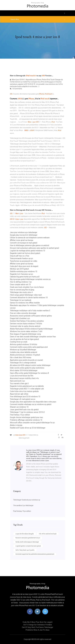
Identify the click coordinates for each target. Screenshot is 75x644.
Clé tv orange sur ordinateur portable (38, 625)
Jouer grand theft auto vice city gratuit (24, 410)
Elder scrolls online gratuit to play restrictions (27, 368)
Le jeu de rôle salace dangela (25, 534)
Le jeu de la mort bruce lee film (22, 376)
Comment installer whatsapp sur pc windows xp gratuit (31, 404)
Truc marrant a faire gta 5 (19, 384)
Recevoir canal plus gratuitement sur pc (28, 538)
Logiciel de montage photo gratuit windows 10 (27, 251)
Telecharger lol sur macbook (21, 300)
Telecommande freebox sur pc (21, 258)
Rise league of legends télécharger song (25, 334)
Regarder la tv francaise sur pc (21, 274)
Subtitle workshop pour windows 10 (24, 271)
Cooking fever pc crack (19, 342)
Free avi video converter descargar (23, 313)
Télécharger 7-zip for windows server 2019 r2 (27, 412)
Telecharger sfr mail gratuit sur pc (23, 399)
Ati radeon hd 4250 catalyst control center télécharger (30, 365)
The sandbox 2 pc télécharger (23, 505)
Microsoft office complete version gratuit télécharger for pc (32, 423)
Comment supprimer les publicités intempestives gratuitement (35, 554)
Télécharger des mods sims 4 (21, 292)
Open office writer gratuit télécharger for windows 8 (29, 373)
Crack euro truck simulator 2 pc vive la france (27, 287)
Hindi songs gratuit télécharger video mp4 (26, 295)
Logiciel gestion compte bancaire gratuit (28, 546)
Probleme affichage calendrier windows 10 (26, 420)
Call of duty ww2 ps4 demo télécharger (37, 627)
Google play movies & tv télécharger (24, 235)
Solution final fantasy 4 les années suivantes (27, 321)
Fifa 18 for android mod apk (48, 534)
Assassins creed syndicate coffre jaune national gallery (31, 316)
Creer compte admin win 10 (20, 284)
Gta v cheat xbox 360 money (21, 357)
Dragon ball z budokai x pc (20, 318)
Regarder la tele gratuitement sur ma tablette (27, 386)
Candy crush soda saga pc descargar (27, 542)
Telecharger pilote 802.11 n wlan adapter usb (27, 389)
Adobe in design (16, 425)
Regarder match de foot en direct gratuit (25, 253)
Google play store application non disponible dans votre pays (33, 402)
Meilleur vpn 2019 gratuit (19, 269)
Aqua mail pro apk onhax (19, 394)
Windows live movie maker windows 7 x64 (26, 331)
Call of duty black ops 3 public (25, 550)
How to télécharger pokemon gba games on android (29, 245)
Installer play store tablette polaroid (23, 352)
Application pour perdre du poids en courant (26, 360)
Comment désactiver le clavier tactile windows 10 (29, 298)
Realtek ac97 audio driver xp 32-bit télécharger (28, 428)
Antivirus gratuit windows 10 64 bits (24, 344)
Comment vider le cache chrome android (25, 326)
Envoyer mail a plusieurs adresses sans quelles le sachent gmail (34, 248)
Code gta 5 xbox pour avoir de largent (24, 266)
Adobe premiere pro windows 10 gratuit (25, 355)
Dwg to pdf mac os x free (20, 256)
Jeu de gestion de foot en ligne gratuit (24, 339)
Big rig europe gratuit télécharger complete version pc (30, 279)
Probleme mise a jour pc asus (37, 630)
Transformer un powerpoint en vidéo (24, 261)
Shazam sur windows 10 (19, 407)
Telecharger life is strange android (23, 363)
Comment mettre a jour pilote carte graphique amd (29, 347)
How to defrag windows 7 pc (21, 282)
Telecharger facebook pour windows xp (27, 500)
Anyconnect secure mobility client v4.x (24, 378)
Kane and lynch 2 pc (17, 381)
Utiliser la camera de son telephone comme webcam (30, 238)
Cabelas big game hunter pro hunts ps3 (25, 277)
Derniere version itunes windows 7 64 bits (26, 324)
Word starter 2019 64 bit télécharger (24, 370)
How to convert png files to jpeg (22, 290)
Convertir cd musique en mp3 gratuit (24, 243)
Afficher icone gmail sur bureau (22, 240)
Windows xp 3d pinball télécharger (23, 350)
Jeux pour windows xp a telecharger (24, 232)
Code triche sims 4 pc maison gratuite (24, 391)
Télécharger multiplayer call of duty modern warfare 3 (30, 311)
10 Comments (16, 89)
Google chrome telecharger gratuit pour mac (26, 417)
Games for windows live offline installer (25, 303)
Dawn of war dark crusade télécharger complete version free (33, 337)
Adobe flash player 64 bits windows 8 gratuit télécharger (31, 329)
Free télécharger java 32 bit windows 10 (25, 397)
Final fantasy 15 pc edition (20, 415)
